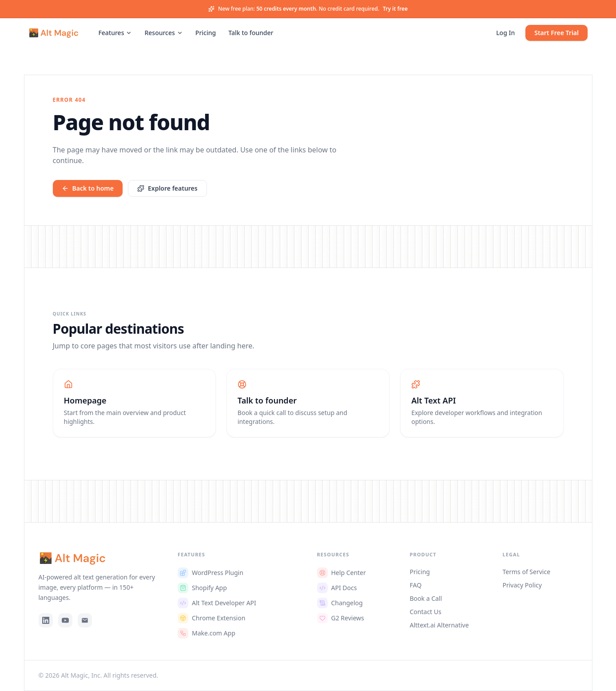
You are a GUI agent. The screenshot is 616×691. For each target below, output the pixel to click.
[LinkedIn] (46, 620)
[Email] (85, 620)
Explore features (167, 188)
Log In (505, 33)
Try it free (395, 9)
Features (115, 33)
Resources (163, 33)
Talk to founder (251, 33)
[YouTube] (65, 620)
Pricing (206, 33)
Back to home (88, 188)
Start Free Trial (556, 33)
